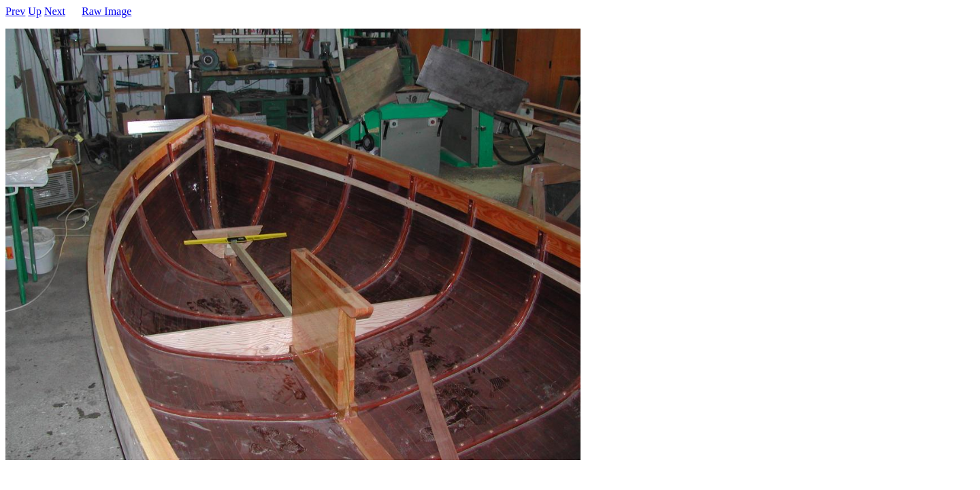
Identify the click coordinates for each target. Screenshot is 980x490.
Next (55, 11)
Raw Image (107, 11)
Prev (15, 11)
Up (35, 11)
